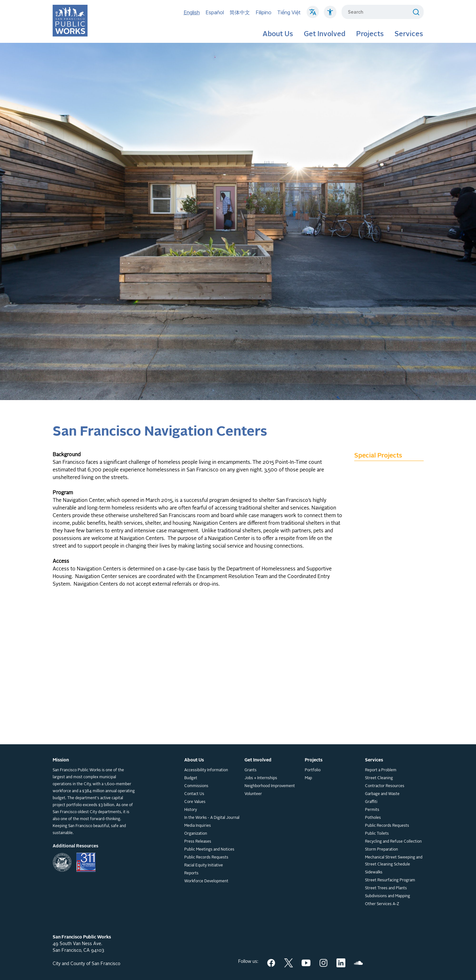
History (191, 810)
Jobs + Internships (261, 778)
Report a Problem (381, 770)
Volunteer (253, 794)
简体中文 (240, 12)
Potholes (373, 818)
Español (215, 12)
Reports (191, 873)
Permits (372, 810)
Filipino (264, 12)
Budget (191, 778)
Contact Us (194, 794)
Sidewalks (374, 872)
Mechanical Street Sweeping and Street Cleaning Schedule (394, 861)
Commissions (196, 786)
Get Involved (325, 34)
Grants (251, 770)
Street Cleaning (379, 778)
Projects (370, 34)
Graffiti (371, 802)
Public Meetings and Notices (209, 850)
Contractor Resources (385, 786)
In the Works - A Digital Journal (212, 818)
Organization (196, 834)
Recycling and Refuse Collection (393, 842)
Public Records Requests (206, 858)
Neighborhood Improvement (270, 786)
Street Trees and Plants (386, 888)
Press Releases (198, 842)
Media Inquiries (198, 826)
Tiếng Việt (289, 12)
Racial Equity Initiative (204, 865)
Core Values (195, 802)
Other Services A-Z (382, 904)
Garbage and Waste (382, 794)
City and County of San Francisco (86, 964)
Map (308, 778)
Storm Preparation (381, 850)
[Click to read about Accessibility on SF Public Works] (330, 15)
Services (409, 34)
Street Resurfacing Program (390, 880)
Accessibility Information (206, 770)
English (192, 12)
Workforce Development (206, 881)
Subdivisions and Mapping (388, 896)
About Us (278, 34)
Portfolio (313, 770)
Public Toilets (377, 834)
